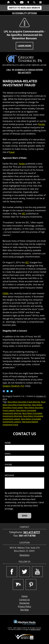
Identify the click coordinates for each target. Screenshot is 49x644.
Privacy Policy (25, 606)
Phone (8, 465)
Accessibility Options (24, 13)
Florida (41, 124)
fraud (12, 152)
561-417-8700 (27, 536)
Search (34, 2)
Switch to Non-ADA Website (24, 8)
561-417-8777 (25, 73)
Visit (28, 2)
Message (9, 475)
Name (8, 443)
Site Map (24, 610)
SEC (24, 214)
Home (9, 2)
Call (15, 2)
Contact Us (24, 600)
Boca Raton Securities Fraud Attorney (24, 402)
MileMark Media (35, 629)
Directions (25, 555)
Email (22, 2)
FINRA (6, 293)
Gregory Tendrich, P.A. (13, 386)
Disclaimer (24, 603)
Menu (40, 2)
